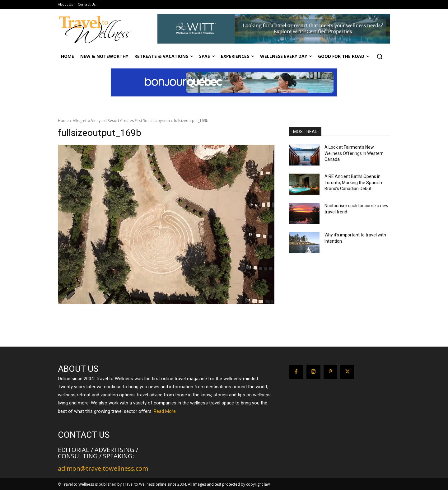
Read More (165, 411)
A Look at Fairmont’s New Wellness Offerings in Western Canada (354, 153)
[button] (380, 56)
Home (63, 121)
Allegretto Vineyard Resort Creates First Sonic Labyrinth (121, 121)
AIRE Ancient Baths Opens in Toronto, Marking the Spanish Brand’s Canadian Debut (353, 182)
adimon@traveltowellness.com (103, 468)
